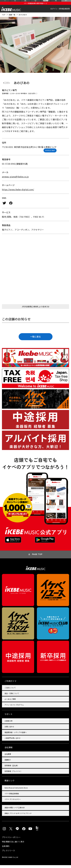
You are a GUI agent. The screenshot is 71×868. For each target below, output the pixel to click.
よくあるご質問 (10, 702)
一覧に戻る (35, 339)
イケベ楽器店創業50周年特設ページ (35, 6)
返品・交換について (12, 696)
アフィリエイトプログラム (14, 707)
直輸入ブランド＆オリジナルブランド (18, 816)
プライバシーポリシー (11, 840)
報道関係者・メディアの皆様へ (16, 735)
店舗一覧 (12, 17)
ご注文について (10, 690)
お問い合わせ (9, 729)
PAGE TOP (37, 557)
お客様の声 (9, 724)
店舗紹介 (8, 762)
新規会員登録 (64, 11)
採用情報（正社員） (12, 768)
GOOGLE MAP (50, 153)
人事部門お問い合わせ (13, 741)
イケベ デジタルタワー (13, 802)
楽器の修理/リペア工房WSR (15, 810)
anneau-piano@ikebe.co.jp (15, 179)
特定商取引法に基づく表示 (13, 844)
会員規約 (6, 849)
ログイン (54, 11)
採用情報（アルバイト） (13, 774)
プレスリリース (8, 853)
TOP (4, 17)
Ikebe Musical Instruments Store (16, 790)
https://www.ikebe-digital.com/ (18, 192)
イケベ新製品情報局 (12, 796)
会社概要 (8, 757)
